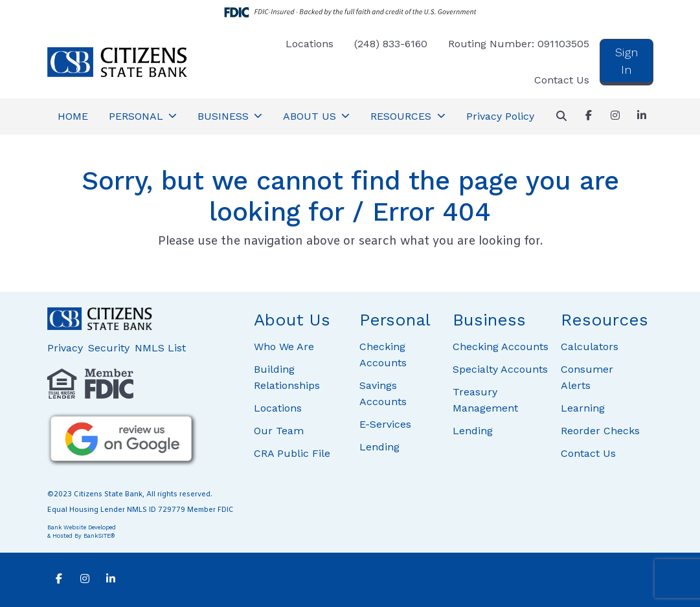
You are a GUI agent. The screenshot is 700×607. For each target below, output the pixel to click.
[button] (561, 116)
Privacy (65, 348)
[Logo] (117, 62)
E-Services (385, 424)
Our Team (279, 431)
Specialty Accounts (500, 369)
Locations (310, 44)
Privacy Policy (500, 116)
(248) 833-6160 (391, 44)
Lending (379, 447)
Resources (604, 320)
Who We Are (284, 347)
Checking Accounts (501, 347)
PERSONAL (138, 116)
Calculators (590, 347)
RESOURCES (402, 116)
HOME (73, 116)
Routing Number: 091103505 (519, 44)
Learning (583, 408)
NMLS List (160, 348)
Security (109, 348)
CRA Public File (292, 453)
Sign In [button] (627, 61)
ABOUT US (311, 116)
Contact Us (562, 80)
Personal (395, 320)
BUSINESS (225, 116)
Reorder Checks (600, 431)
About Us (292, 320)
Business (489, 320)
